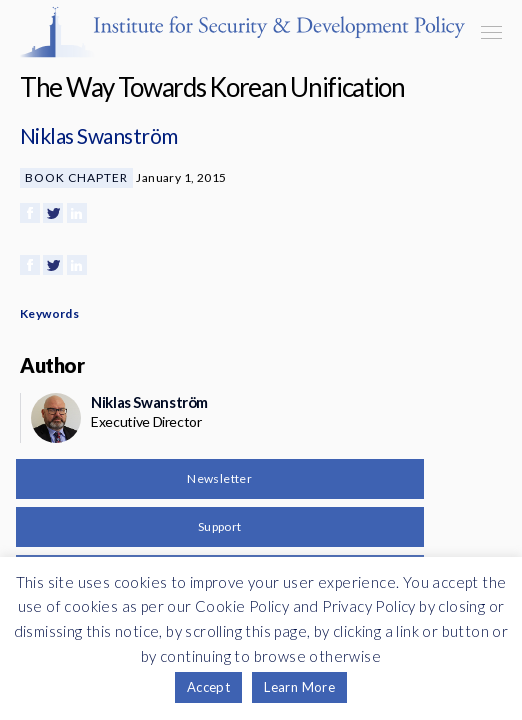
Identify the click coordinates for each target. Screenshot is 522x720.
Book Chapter (76, 177)
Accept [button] (208, 687)
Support (220, 526)
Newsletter (219, 478)
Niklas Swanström (99, 135)
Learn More (299, 687)
